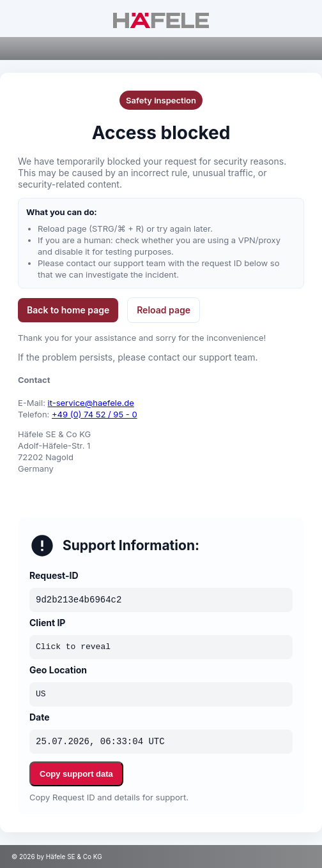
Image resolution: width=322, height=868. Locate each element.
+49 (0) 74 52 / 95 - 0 (95, 414)
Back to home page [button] (68, 310)
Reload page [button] (164, 310)
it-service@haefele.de (91, 403)
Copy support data (76, 774)
